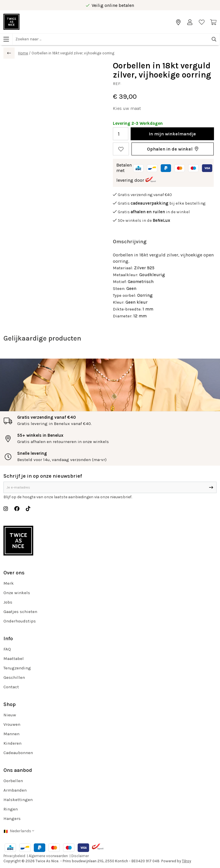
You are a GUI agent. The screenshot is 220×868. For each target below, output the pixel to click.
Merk (9, 583)
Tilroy (186, 861)
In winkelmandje (172, 134)
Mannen (11, 734)
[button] (173, 149)
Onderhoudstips (20, 621)
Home (23, 53)
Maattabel (14, 659)
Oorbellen (13, 781)
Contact (11, 687)
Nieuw (10, 715)
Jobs (8, 602)
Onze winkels (17, 593)
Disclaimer (80, 856)
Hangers (12, 818)
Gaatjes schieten (20, 612)
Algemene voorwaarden (48, 856)
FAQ (7, 649)
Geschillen (14, 677)
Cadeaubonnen (18, 753)
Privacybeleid (14, 856)
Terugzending (17, 668)
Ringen (11, 809)
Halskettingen (18, 800)
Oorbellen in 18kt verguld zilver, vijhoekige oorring (73, 53)
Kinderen (12, 743)
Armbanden (15, 790)
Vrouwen (12, 724)
